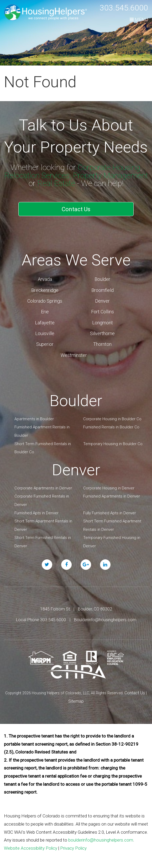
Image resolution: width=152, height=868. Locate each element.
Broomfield (103, 290)
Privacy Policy (73, 848)
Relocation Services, (38, 175)
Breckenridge (45, 290)
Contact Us (76, 209)
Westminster (74, 355)
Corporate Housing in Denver (109, 488)
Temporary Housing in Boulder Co (113, 444)
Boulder (102, 279)
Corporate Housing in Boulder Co (112, 419)
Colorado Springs (45, 301)
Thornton (102, 344)
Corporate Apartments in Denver (43, 488)
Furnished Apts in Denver (36, 513)
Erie (45, 312)
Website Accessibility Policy (31, 848)
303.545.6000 (124, 8)
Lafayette (45, 323)
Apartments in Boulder (34, 419)
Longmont (103, 323)
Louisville (45, 333)
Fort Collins (103, 312)
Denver (102, 301)
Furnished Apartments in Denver (112, 496)
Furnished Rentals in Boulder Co (111, 427)
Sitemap (76, 701)
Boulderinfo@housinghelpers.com (105, 620)
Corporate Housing (109, 167)
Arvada (45, 279)
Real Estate (56, 183)
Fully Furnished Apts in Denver (110, 513)
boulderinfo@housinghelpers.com (101, 840)
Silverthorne (102, 333)
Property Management (111, 175)
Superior (45, 344)
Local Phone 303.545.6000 (41, 620)
